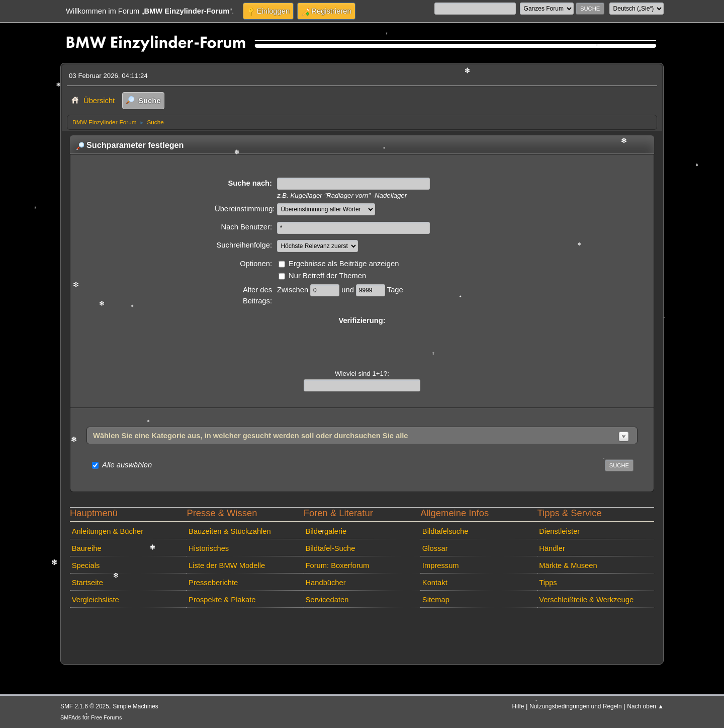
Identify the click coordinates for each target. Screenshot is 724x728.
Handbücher (325, 583)
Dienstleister (559, 531)
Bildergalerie (326, 531)
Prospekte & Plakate (222, 600)
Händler (552, 548)
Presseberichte (213, 583)
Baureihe (87, 548)
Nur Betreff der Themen (327, 276)
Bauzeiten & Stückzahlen (230, 531)
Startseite (87, 583)
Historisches (209, 548)
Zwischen (294, 290)
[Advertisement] (250, 627)
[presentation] (362, 346)
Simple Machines (135, 706)
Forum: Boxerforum (337, 565)
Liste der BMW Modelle (227, 565)
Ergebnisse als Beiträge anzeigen (344, 264)
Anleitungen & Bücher (108, 531)
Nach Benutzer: (247, 227)
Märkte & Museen (568, 565)
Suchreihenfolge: (244, 245)
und (349, 290)
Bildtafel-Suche (330, 548)
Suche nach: (250, 183)
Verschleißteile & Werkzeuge (586, 600)
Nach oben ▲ (645, 706)
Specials (86, 565)
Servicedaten (327, 600)
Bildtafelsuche (445, 531)
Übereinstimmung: (245, 209)
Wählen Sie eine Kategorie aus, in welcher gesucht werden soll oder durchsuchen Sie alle (251, 436)
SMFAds (71, 717)
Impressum (441, 565)
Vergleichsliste (96, 600)
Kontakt (435, 583)
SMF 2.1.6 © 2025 (85, 706)
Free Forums (106, 717)
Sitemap (436, 600)
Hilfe (518, 706)
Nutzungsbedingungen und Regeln (575, 706)
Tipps (548, 583)
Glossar (435, 548)
